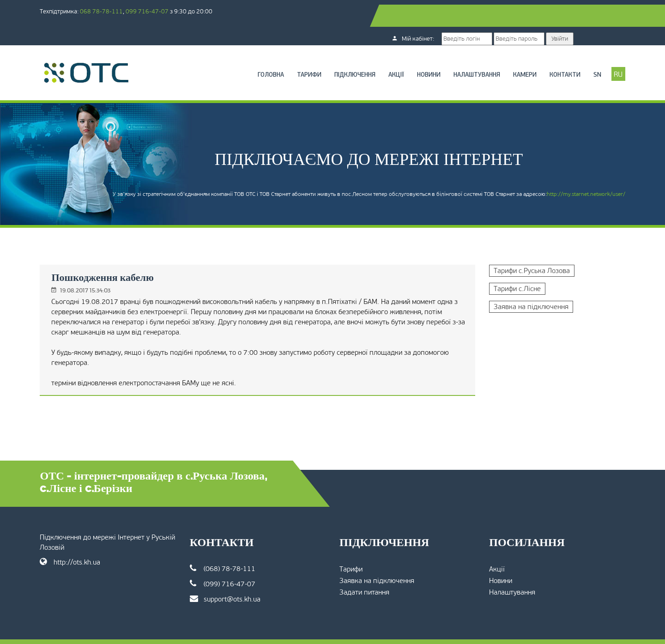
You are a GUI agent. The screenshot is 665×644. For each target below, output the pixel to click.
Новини (390, 53)
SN (559, 53)
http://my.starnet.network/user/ (547, 182)
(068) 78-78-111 (242, 546)
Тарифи (270, 53)
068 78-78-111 (140, 11)
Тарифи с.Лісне (498, 267)
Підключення (316, 53)
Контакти (526, 53)
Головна (232, 53)
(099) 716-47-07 (242, 562)
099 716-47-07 (186, 11)
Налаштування (438, 53)
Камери (486, 53)
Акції (357, 53)
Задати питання (364, 570)
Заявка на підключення (512, 285)
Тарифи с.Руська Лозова (513, 249)
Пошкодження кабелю (141, 255)
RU (580, 52)
